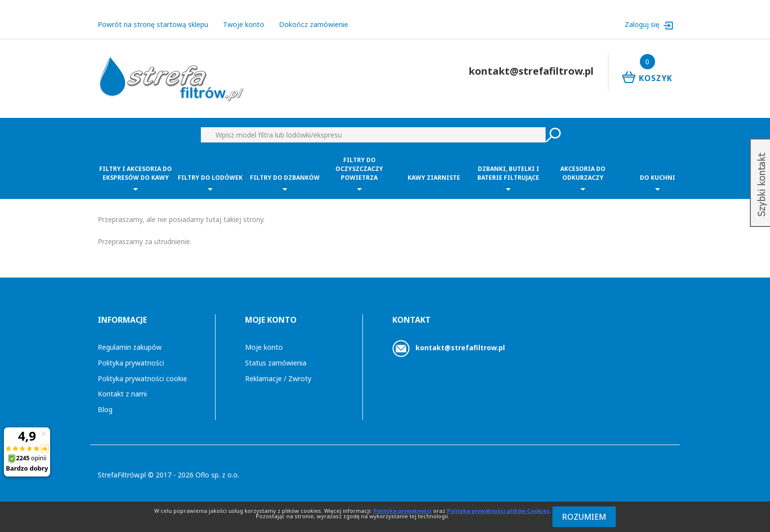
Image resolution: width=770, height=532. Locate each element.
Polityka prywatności (131, 363)
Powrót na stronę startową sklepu (153, 24)
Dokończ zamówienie (314, 24)
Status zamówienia (276, 363)
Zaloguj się (643, 24)
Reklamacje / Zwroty (278, 378)
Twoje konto (244, 24)
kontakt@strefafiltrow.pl (460, 348)
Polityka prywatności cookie (142, 378)
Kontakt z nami (122, 394)
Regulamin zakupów (130, 347)
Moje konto (264, 347)
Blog (105, 409)
